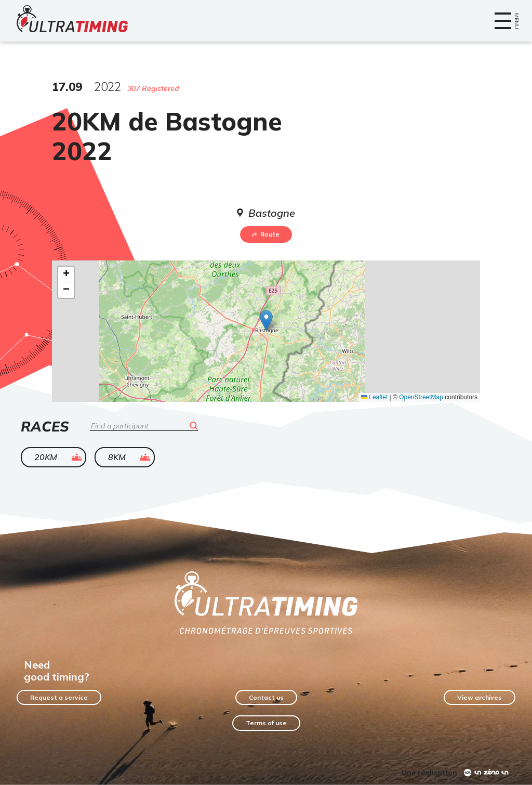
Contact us (266, 697)
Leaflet (374, 397)
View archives (480, 697)
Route (266, 234)
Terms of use (266, 723)
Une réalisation (429, 773)
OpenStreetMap (421, 397)
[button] (266, 320)
